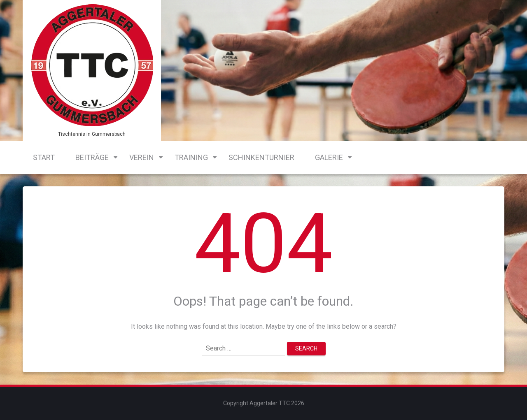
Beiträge (92, 157)
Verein (142, 157)
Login (496, 17)
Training (191, 157)
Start (44, 157)
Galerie (329, 157)
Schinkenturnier (261, 157)
